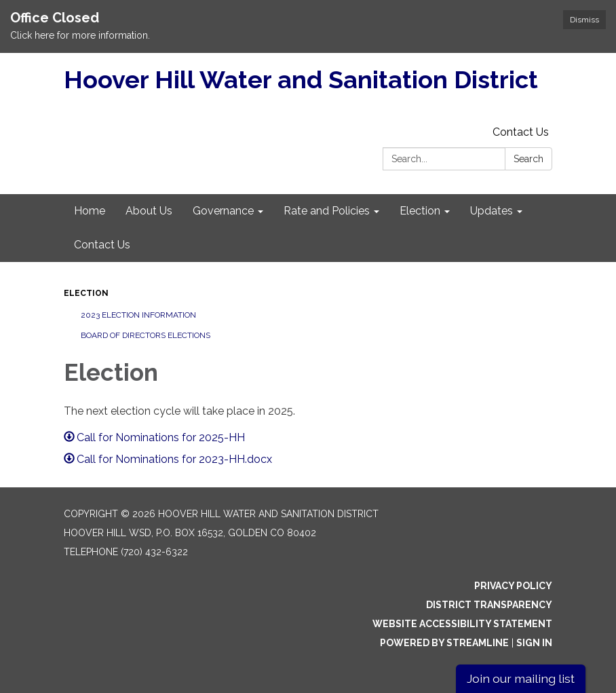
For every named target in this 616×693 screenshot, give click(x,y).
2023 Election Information (138, 315)
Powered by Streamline (444, 643)
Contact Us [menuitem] (102, 245)
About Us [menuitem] (149, 211)
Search (528, 159)
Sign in (534, 643)
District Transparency (489, 605)
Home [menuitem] (90, 211)
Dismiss (584, 20)
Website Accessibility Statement (462, 624)
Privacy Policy (513, 586)
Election (86, 293)
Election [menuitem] (420, 211)
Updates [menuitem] (492, 211)
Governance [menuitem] (223, 211)
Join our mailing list (521, 678)
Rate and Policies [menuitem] (327, 211)
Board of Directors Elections (146, 335)
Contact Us (521, 132)
